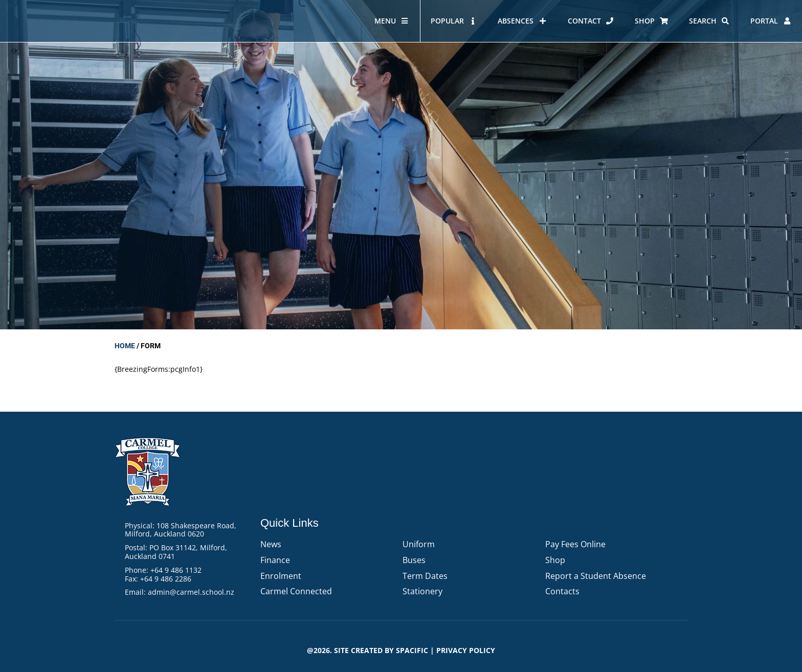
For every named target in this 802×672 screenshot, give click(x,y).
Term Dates (425, 576)
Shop (555, 560)
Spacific (412, 650)
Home (125, 346)
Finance (275, 560)
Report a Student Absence (596, 576)
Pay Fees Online (575, 544)
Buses (414, 560)
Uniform (419, 544)
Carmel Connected (296, 591)
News (271, 544)
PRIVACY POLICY (466, 650)
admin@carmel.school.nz (191, 592)
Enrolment (281, 576)
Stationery (422, 591)
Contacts (562, 591)
